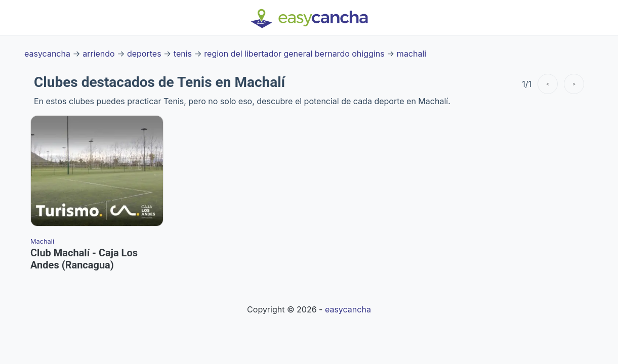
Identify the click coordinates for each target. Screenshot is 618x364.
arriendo (98, 54)
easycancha (47, 54)
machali (411, 54)
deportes (144, 54)
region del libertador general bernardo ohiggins (294, 54)
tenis (183, 54)
